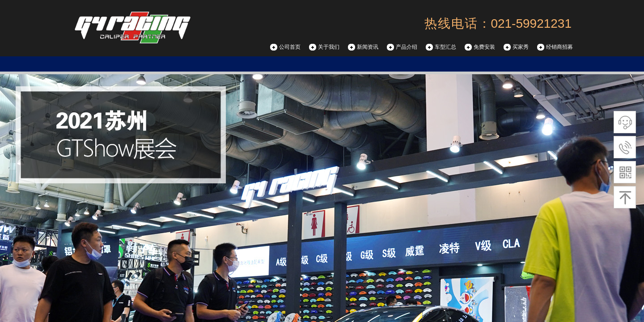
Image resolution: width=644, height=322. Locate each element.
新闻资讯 (368, 47)
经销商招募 (559, 47)
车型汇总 (445, 47)
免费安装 (484, 47)
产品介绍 (407, 47)
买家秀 (521, 47)
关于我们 (329, 47)
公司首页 (290, 47)
